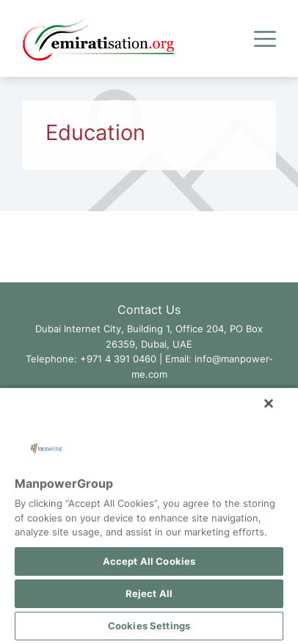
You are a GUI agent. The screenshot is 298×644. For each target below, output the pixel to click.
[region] (149, 515)
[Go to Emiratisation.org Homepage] (98, 39)
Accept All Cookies (149, 561)
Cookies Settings (149, 626)
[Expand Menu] (265, 39)
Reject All (149, 593)
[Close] (269, 403)
